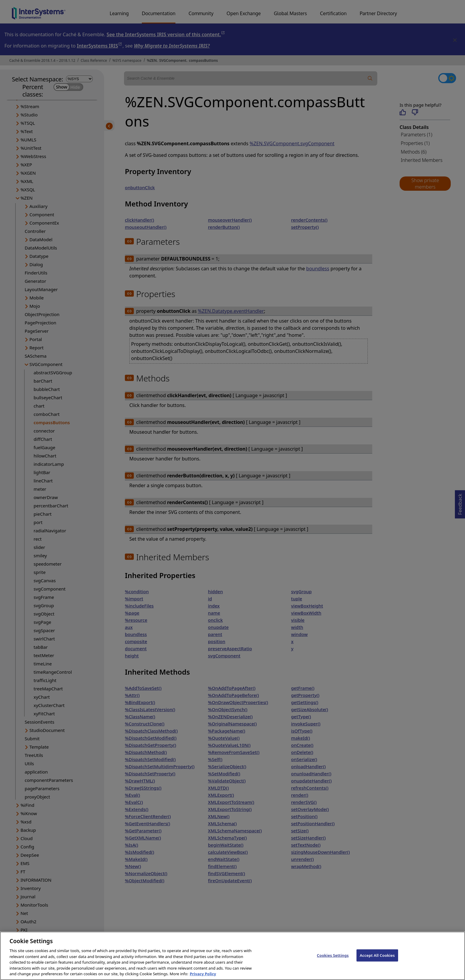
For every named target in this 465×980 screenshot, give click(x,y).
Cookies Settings (333, 961)
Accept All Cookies (377, 961)
